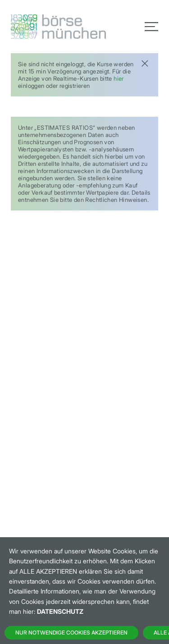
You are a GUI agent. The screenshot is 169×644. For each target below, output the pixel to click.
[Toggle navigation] (151, 27)
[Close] (145, 62)
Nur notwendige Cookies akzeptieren (71, 633)
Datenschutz (60, 611)
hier (119, 78)
